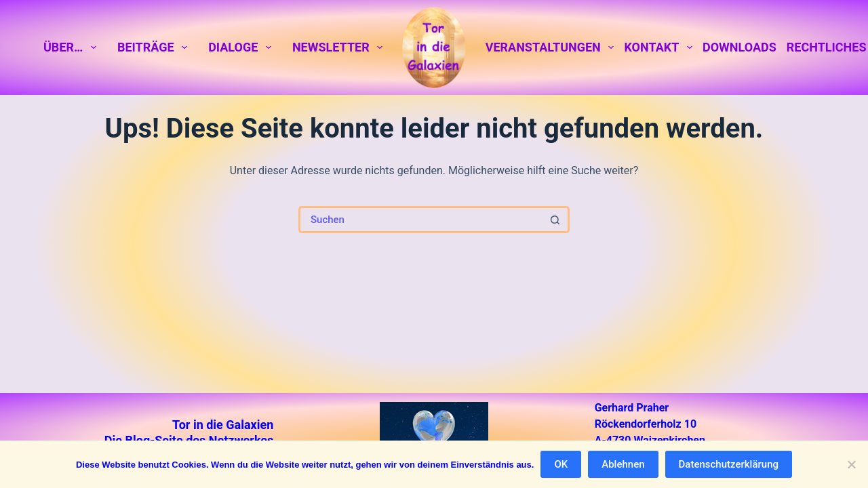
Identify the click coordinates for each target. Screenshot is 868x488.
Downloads (739, 47)
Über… (72, 47)
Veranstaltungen (552, 47)
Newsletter (340, 47)
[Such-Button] (556, 220)
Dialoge (242, 47)
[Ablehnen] (851, 464)
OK (561, 464)
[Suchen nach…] (420, 220)
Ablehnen (623, 464)
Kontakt (660, 47)
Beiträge (155, 47)
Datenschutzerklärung (729, 464)
